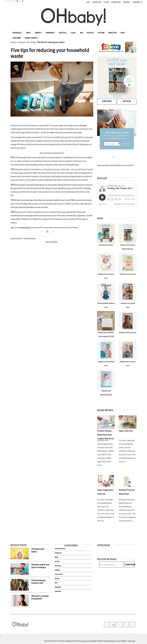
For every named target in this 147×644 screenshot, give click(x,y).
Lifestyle (63, 33)
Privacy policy (81, 641)
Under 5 (38, 33)
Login (106, 2)
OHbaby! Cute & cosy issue (128, 332)
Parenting (50, 33)
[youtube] (133, 625)
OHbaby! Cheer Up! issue (128, 274)
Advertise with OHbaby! (46, 153)
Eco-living (31, 42)
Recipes (57, 578)
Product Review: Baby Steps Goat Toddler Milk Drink (105, 435)
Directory (113, 33)
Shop (123, 33)
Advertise (97, 2)
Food (73, 33)
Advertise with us (60, 549)
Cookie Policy (50, 641)
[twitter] (17, 1)
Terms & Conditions (65, 641)
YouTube (101, 33)
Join (88, 2)
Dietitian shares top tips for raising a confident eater (40, 567)
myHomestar (25, 227)
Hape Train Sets (126, 431)
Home (13, 42)
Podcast (90, 33)
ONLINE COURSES (31, 38)
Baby (29, 33)
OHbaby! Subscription (106, 245)
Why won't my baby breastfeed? (40, 597)
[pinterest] (126, 625)
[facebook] (107, 625)
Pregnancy (17, 33)
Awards (127, 2)
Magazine (58, 587)
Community (59, 574)
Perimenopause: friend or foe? (39, 582)
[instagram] (120, 625)
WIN (81, 33)
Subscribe (116, 2)
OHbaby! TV (137, 2)
